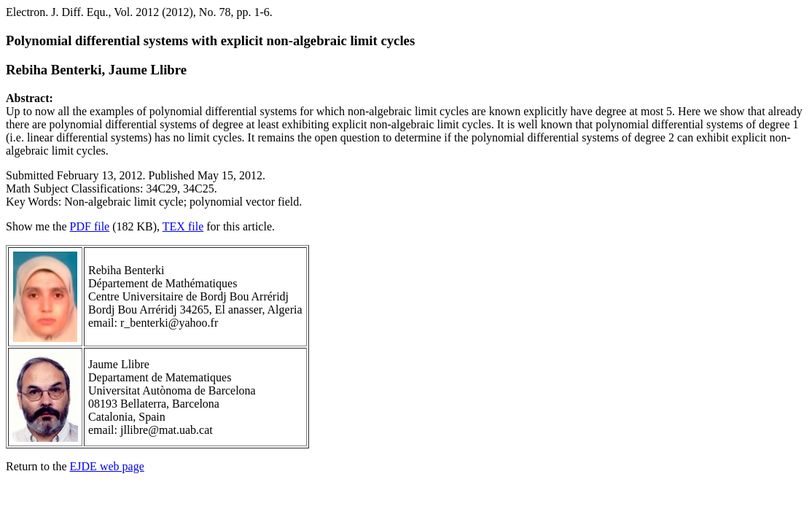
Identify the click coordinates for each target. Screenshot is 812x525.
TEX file (183, 226)
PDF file (90, 226)
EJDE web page (107, 466)
